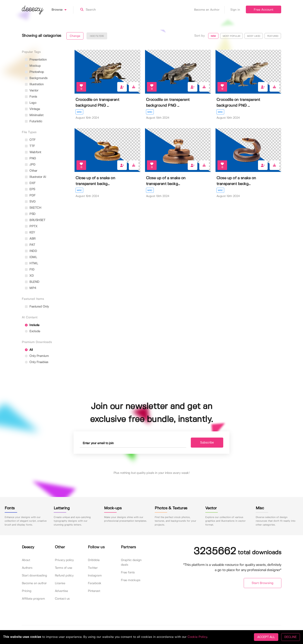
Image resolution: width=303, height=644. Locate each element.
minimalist (34, 115)
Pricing (27, 591)
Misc (79, 112)
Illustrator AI (36, 177)
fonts (31, 97)
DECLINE (291, 637)
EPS (30, 189)
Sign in (235, 10)
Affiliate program (33, 599)
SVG (30, 202)
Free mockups (131, 580)
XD (29, 276)
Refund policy (64, 576)
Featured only (37, 307)
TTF (30, 146)
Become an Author (209, 10)
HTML (31, 263)
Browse (62, 10)
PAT (30, 245)
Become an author (34, 583)
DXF (30, 183)
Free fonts (128, 573)
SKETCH (33, 208)
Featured (273, 36)
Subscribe (207, 442)
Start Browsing (263, 583)
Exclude (33, 331)
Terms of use (64, 568)
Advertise (61, 591)
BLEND (32, 282)
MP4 (31, 288)
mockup (33, 66)
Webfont (33, 152)
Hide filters (97, 36)
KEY (30, 233)
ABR (30, 239)
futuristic (34, 121)
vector (32, 91)
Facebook (95, 583)
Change (75, 36)
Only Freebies (37, 362)
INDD (31, 251)
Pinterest (94, 591)
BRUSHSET (35, 220)
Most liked (254, 36)
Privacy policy (64, 560)
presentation (36, 60)
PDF (30, 196)
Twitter (93, 568)
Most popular (231, 36)
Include (32, 325)
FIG (30, 270)
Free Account (264, 10)
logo (31, 103)
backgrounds (36, 78)
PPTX (31, 226)
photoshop (34, 72)
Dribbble (94, 560)
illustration (34, 84)
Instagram (95, 576)
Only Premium (37, 356)
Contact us (62, 599)
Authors (27, 568)
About (26, 560)
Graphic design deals (131, 562)
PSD (30, 214)
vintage (32, 109)
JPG (30, 165)
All (29, 350)
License (60, 583)
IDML (31, 257)
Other (31, 171)
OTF (30, 140)
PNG (30, 158)
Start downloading (34, 576)
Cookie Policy (197, 637)
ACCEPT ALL (266, 637)
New (213, 36)
